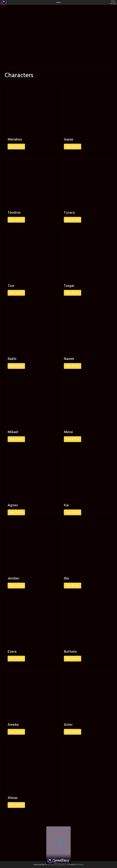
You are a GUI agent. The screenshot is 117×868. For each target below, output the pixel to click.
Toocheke (80, 865)
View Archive (16, 147)
